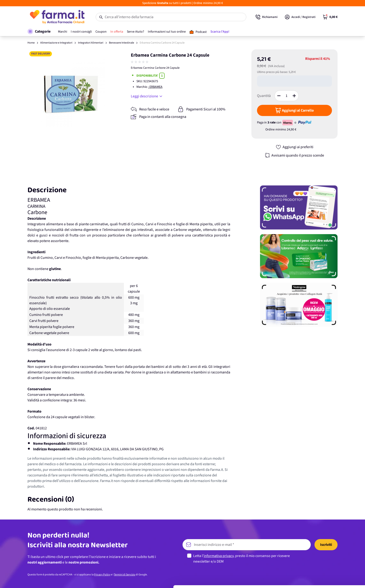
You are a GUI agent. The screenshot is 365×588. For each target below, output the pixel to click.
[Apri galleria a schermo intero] (71, 93)
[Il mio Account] (300, 17)
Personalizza (326, 560)
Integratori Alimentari (91, 43)
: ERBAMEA (155, 87)
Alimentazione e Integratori (56, 43)
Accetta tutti (326, 545)
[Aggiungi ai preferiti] (294, 147)
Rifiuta (326, 575)
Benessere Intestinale (122, 43)
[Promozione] (299, 207)
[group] (140, 62)
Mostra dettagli (74, 579)
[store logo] (57, 17)
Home (31, 43)
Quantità (264, 96)
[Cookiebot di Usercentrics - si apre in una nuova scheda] (30, 579)
